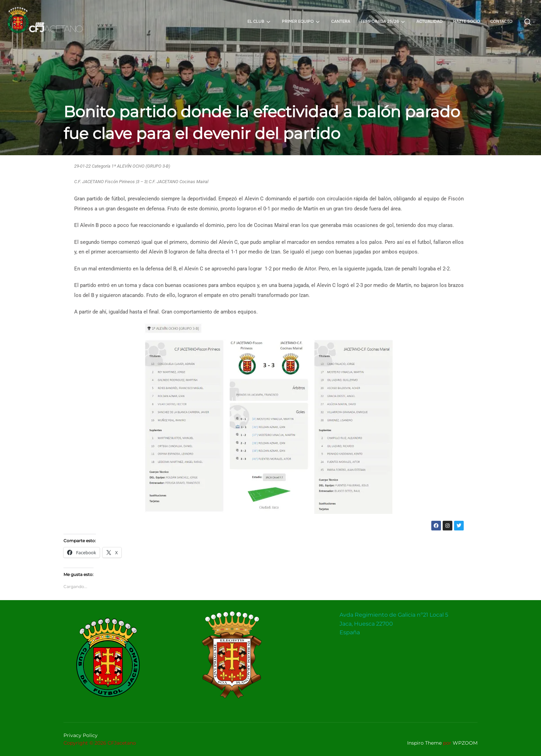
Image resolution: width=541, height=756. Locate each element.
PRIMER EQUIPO (301, 22)
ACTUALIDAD (430, 21)
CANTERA (341, 21)
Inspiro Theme (424, 743)
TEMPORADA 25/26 (383, 22)
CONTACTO (501, 21)
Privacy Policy (81, 735)
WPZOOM (465, 743)
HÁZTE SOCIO (466, 21)
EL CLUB (259, 22)
